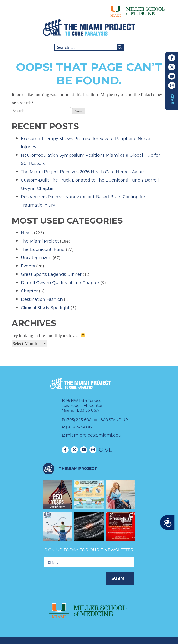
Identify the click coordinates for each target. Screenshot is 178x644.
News (27, 233)
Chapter (29, 291)
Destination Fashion (42, 299)
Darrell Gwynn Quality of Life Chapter (60, 283)
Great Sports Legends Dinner (51, 274)
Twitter (172, 67)
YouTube (172, 76)
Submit (120, 578)
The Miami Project (40, 241)
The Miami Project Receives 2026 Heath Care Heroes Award (83, 172)
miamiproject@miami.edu (94, 435)
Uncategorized (36, 258)
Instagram (172, 85)
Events (28, 266)
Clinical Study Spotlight (45, 308)
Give (172, 99)
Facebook (172, 58)
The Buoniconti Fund (43, 249)
